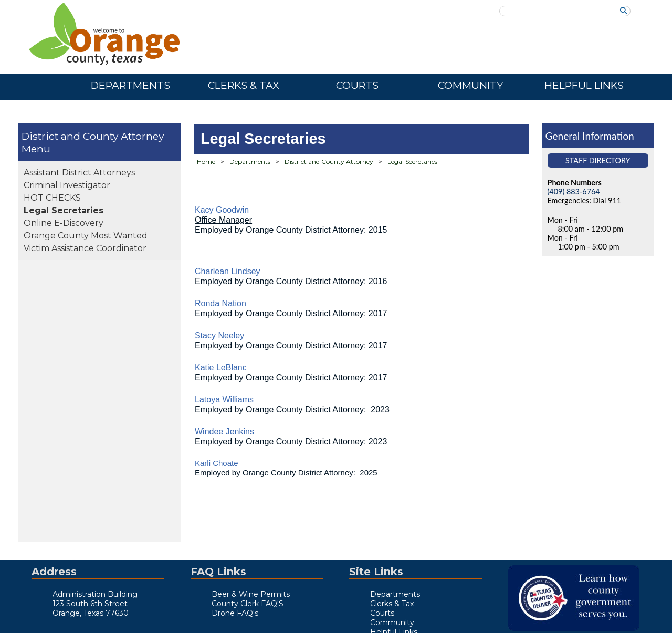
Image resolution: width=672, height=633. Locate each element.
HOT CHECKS (52, 198)
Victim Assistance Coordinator (85, 248)
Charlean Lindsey (228, 271)
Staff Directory (598, 160)
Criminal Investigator (67, 185)
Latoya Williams (224, 399)
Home (206, 162)
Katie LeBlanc (221, 367)
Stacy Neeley (219, 335)
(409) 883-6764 (574, 191)
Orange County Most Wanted (86, 236)
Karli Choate (217, 463)
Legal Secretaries (64, 210)
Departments (250, 162)
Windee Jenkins (224, 432)
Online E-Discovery (64, 223)
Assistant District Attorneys (79, 173)
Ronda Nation (220, 303)
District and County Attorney (93, 136)
